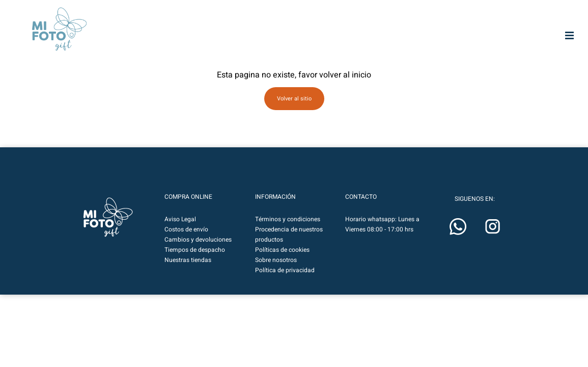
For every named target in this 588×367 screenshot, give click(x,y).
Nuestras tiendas (188, 275)
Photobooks (227, 51)
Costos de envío (186, 244)
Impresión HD (279, 51)
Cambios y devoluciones (198, 254)
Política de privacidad (285, 285)
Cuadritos (535, 51)
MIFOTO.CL (287, 22)
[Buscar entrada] (391, 22)
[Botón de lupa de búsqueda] (460, 22)
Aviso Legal (180, 234)
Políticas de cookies (282, 265)
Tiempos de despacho (195, 265)
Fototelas (330, 51)
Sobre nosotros (276, 275)
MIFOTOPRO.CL (238, 22)
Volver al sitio (294, 113)
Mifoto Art (125, 51)
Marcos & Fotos (381, 50)
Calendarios (483, 51)
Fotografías (176, 51)
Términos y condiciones (288, 234)
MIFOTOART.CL (183, 22)
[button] (548, 22)
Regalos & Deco (432, 51)
